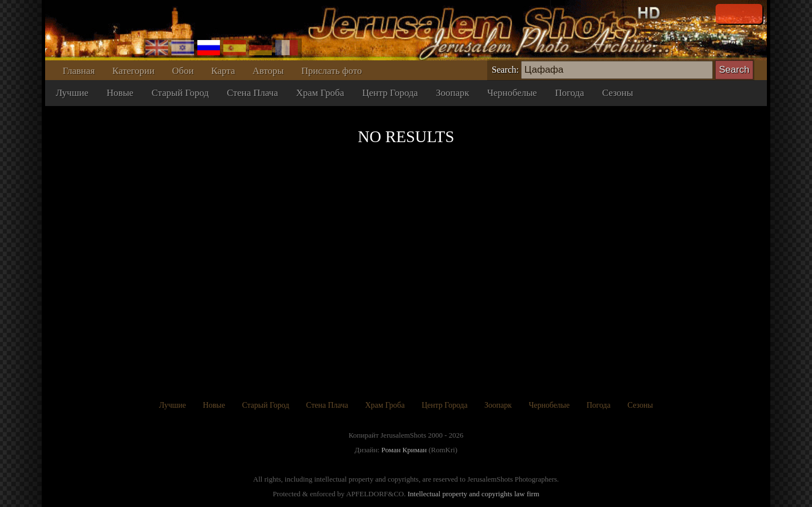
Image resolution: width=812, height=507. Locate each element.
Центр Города (390, 93)
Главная (79, 71)
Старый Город (180, 93)
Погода (570, 93)
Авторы (268, 71)
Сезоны (618, 93)
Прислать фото (331, 71)
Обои (183, 71)
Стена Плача (252, 93)
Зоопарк (453, 93)
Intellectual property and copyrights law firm (474, 494)
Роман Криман (404, 450)
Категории (133, 71)
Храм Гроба (320, 93)
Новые (120, 93)
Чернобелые (512, 93)
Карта (223, 71)
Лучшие (72, 93)
